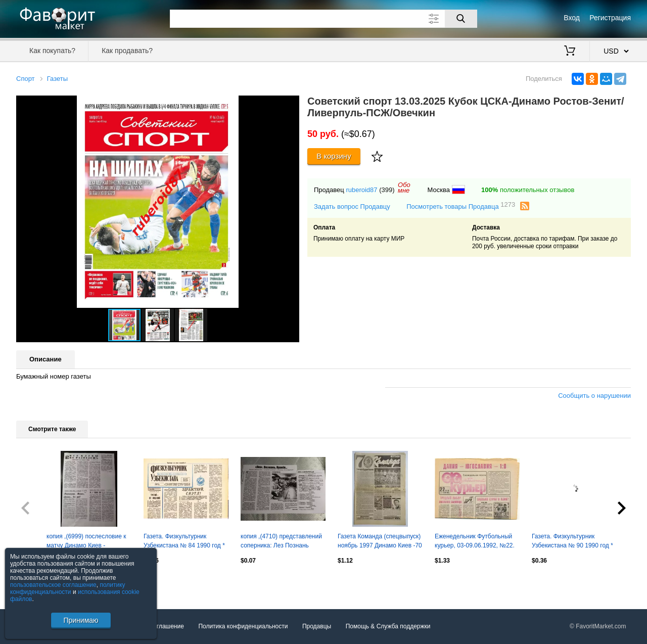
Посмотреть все (38, 582)
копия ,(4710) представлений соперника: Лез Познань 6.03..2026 (281, 542)
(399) (387, 190)
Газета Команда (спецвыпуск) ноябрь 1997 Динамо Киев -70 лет (380, 542)
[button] (290, 105)
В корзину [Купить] (334, 156)
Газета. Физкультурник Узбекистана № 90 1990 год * (572, 541)
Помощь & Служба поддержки (388, 626)
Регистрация (610, 18)
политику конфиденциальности (68, 588)
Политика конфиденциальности (243, 626)
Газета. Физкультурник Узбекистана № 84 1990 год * (184, 541)
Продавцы (317, 626)
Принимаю (81, 620)
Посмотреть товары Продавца (461, 206)
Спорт (26, 79)
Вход (572, 18)
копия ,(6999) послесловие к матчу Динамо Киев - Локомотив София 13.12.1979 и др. (88, 542)
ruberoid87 (361, 190)
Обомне (404, 188)
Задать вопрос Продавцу (352, 206)
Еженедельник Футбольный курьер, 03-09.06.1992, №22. (475, 541)
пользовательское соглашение (53, 585)
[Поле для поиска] (323, 19)
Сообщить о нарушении (594, 396)
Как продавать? (127, 51)
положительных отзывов (528, 190)
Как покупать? (52, 51)
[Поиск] (461, 19)
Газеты (57, 79)
